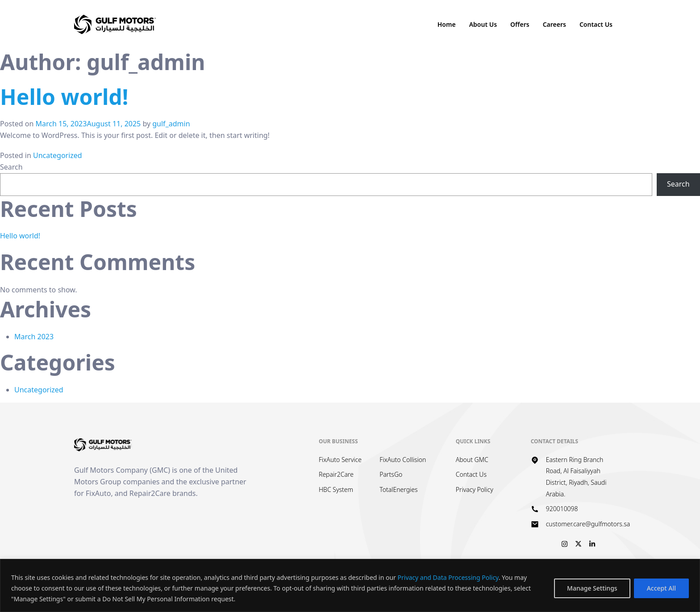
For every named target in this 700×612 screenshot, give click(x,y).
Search (11, 167)
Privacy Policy (475, 489)
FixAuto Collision (403, 460)
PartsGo (391, 474)
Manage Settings (592, 588)
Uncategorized (58, 155)
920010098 (562, 509)
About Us (483, 24)
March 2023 (34, 337)
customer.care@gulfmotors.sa (588, 524)
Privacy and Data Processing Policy (448, 577)
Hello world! (64, 97)
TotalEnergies (398, 489)
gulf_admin (171, 124)
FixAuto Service (340, 460)
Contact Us (596, 24)
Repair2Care (336, 474)
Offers (520, 24)
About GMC (472, 460)
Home (447, 24)
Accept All (661, 588)
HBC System (336, 489)
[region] (350, 585)
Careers (554, 24)
